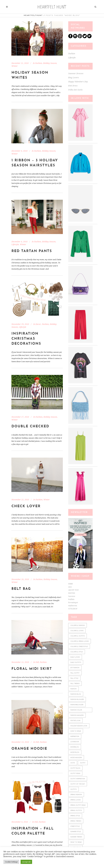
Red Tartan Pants (32, 251)
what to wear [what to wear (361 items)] (76, 842)
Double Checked (30, 426)
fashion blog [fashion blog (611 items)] (76, 694)
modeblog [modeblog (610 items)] (75, 747)
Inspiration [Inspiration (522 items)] (75, 737)
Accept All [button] (26, 862)
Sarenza (72, 596)
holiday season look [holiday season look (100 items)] (79, 726)
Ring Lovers (74, 78)
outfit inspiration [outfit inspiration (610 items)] (78, 779)
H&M (70, 584)
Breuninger (73, 602)
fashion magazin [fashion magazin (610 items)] (77, 715)
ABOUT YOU (73, 590)
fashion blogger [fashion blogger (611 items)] (77, 700)
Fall (37, 662)
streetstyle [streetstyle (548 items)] (75, 826)
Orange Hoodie (29, 749)
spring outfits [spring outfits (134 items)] (76, 811)
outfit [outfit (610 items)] (83, 763)
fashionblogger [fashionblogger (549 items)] (77, 705)
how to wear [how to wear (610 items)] (76, 731)
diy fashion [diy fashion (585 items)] (75, 668)
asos (70, 587)
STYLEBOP (73, 609)
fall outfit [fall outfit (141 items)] (75, 673)
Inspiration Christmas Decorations (26, 339)
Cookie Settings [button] (11, 862)
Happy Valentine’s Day (78, 82)
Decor (38, 324)
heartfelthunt (33, 15)
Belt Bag (21, 589)
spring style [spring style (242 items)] (75, 816)
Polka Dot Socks (75, 90)
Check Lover (26, 506)
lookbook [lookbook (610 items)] (75, 742)
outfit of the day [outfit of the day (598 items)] (78, 784)
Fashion (39, 63)
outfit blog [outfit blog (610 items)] (75, 768)
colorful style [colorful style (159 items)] (77, 652)
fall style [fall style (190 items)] (74, 678)
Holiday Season (50, 63)
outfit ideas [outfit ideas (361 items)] (75, 774)
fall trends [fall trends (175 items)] (75, 684)
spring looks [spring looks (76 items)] (75, 800)
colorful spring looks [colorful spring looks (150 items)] (80, 641)
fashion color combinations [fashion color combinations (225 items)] (76, 711)
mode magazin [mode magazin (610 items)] (76, 758)
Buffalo (71, 599)
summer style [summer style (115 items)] (76, 832)
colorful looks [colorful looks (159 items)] (77, 631)
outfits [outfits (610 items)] (73, 789)
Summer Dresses (76, 73)
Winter (15, 66)
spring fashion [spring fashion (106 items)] (76, 795)
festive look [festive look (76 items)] (75, 721)
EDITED (72, 593)
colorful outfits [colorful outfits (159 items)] (78, 636)
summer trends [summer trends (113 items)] (76, 837)
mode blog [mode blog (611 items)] (75, 752)
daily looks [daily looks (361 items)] (75, 657)
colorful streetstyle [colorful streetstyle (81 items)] (79, 647)
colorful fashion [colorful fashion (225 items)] (78, 626)
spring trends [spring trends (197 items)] (76, 821)
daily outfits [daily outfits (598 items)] (76, 663)
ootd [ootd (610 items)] (73, 763)
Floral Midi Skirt (32, 669)
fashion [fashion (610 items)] (73, 689)
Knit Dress (73, 86)
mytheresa (73, 606)
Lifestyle (15, 244)
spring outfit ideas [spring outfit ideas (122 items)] (78, 805)
